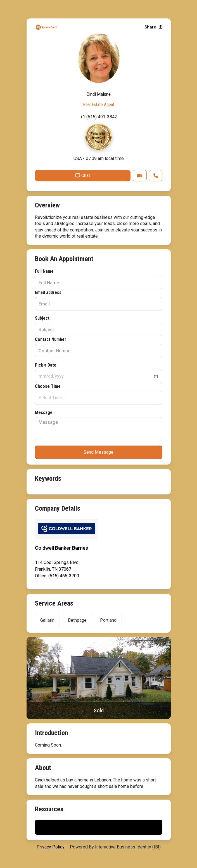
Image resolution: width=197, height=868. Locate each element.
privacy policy (51, 847)
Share (153, 27)
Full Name (44, 271)
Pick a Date (46, 365)
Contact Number (51, 339)
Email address (48, 292)
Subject (42, 318)
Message (44, 413)
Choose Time (48, 386)
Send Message (98, 452)
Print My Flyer (99, 827)
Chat (83, 175)
